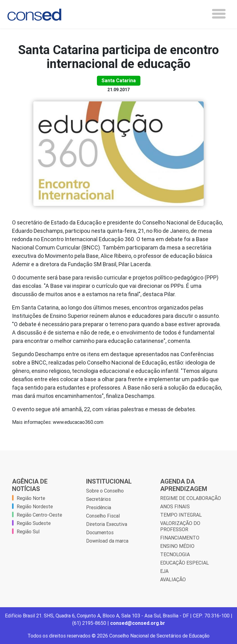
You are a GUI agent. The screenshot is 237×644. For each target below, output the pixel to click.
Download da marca (107, 541)
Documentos (100, 532)
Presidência (99, 507)
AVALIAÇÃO (173, 579)
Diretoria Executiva (107, 524)
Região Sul (28, 531)
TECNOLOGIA (175, 554)
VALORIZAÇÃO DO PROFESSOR (180, 526)
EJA (164, 571)
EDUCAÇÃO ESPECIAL (185, 563)
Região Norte (31, 498)
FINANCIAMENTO (180, 538)
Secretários (98, 499)
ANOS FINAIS (175, 506)
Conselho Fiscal (103, 516)
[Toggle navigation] (219, 14)
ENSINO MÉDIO (177, 546)
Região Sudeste (34, 523)
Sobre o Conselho (105, 491)
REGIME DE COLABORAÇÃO (191, 498)
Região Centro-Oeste (39, 515)
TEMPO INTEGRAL (181, 515)
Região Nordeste (35, 506)
